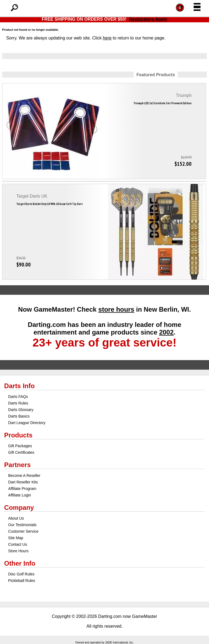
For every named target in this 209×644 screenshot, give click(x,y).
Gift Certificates (21, 452)
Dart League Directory (27, 423)
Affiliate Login (20, 495)
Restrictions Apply (148, 19)
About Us (16, 518)
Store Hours (18, 551)
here (107, 38)
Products (18, 435)
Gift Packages (20, 446)
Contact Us (18, 544)
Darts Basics (19, 416)
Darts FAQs (18, 397)
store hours (116, 309)
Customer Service (23, 531)
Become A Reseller (24, 476)
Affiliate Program (22, 489)
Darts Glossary (21, 410)
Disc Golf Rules (21, 574)
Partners (17, 465)
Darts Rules (18, 403)
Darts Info (19, 386)
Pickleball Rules (22, 581)
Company (19, 507)
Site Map (16, 538)
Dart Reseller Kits (23, 482)
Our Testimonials (22, 525)
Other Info (20, 563)
